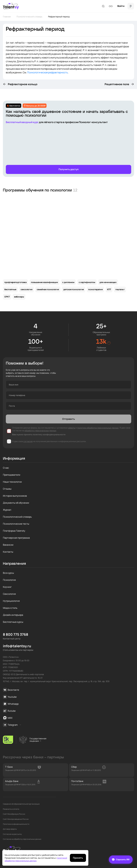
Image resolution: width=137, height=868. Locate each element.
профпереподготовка (15, 282)
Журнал (7, 510)
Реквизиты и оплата (11, 809)
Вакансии (8, 545)
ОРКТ (7, 297)
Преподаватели (12, 475)
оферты (72, 428)
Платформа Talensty (14, 531)
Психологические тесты (16, 524)
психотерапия (95, 289)
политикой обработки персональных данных (36, 859)
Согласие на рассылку (12, 834)
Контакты (8, 552)
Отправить (68, 419)
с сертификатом (87, 282)
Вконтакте (11, 690)
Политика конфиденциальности (16, 824)
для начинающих (108, 282)
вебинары (19, 297)
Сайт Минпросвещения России (16, 819)
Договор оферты (10, 829)
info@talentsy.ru (17, 646)
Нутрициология (11, 601)
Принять (78, 858)
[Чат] (121, 860)
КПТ (109, 289)
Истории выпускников (15, 496)
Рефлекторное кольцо (23, 84)
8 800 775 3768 (16, 634)
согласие (28, 441)
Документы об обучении (16, 503)
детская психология (74, 289)
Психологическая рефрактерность (48, 72)
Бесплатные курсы (13, 622)
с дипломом (68, 282)
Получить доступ (69, 169)
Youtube (10, 697)
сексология (27, 289)
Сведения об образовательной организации (21, 804)
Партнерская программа (16, 538)
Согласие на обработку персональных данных (22, 839)
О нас (6, 468)
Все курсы (8, 573)
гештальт (120, 289)
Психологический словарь (29, 17)
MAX (8, 718)
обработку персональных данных (40, 431)
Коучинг (7, 587)
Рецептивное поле (117, 84)
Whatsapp (11, 704)
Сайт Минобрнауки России (14, 814)
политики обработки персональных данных (98, 428)
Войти (121, 6)
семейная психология (48, 289)
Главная (7, 17)
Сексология (9, 594)
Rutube (9, 711)
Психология (9, 580)
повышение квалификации (44, 282)
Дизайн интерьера (13, 615)
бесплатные (10, 289)
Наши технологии (12, 482)
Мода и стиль (10, 608)
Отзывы (7, 489)
